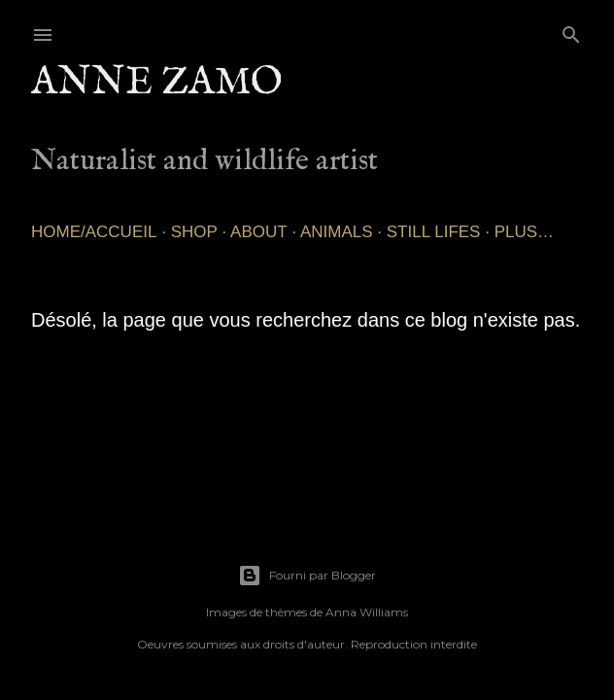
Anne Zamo (157, 83)
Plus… (524, 232)
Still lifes (434, 232)
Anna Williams (367, 612)
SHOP (194, 232)
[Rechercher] (571, 31)
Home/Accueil (94, 232)
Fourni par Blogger (307, 576)
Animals (337, 232)
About (259, 232)
